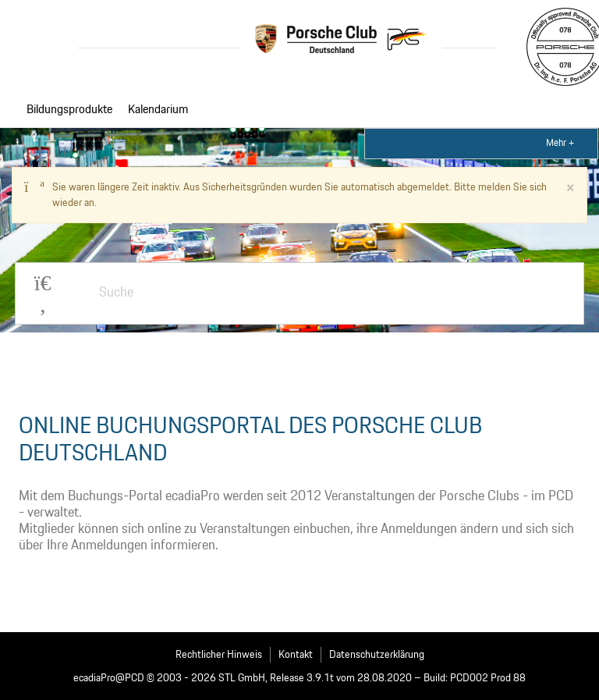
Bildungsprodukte (69, 110)
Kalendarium (158, 110)
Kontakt (296, 655)
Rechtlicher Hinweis (219, 655)
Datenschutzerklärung (377, 655)
